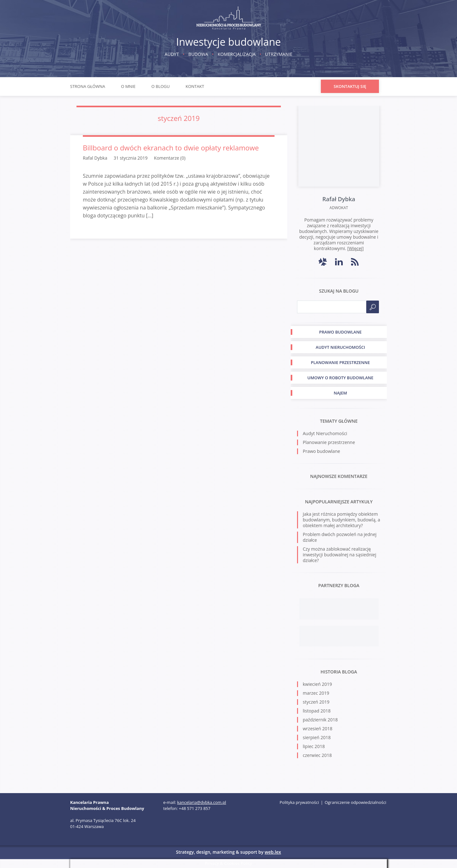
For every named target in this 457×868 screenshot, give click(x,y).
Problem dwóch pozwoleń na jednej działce (340, 537)
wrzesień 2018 (318, 729)
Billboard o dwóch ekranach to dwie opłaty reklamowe (171, 148)
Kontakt (195, 86)
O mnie (128, 86)
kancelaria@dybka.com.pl (202, 802)
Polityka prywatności (299, 802)
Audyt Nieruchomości (325, 433)
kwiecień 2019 (317, 684)
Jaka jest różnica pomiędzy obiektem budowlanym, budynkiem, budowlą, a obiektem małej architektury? (341, 520)
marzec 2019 (316, 693)
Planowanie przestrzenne (329, 442)
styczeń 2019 (316, 702)
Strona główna (88, 86)
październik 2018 (320, 720)
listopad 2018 (317, 711)
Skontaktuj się (350, 86)
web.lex (273, 852)
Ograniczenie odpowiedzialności (355, 802)
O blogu (161, 86)
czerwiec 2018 (317, 755)
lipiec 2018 (314, 746)
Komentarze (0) (170, 158)
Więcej (355, 248)
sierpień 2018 (317, 737)
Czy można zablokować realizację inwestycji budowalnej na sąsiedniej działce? (339, 555)
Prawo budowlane (321, 451)
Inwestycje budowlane (228, 42)
